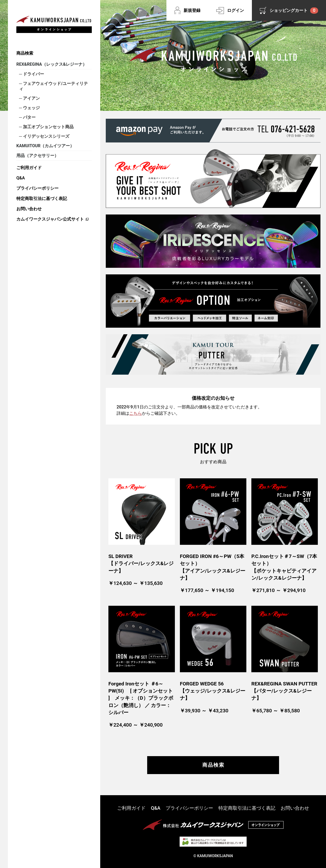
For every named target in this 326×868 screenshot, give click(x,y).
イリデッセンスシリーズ (46, 136)
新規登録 (192, 10)
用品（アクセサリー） (37, 156)
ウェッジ (31, 108)
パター (29, 117)
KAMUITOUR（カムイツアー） (45, 146)
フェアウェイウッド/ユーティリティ (53, 86)
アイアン (31, 98)
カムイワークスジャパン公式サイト (50, 219)
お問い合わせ (29, 209)
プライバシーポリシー (37, 188)
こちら (136, 413)
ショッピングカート (294, 11)
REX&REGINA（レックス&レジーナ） (52, 64)
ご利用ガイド (29, 168)
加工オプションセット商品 (48, 127)
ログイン (236, 10)
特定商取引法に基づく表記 (42, 199)
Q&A (21, 178)
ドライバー (33, 74)
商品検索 (25, 53)
